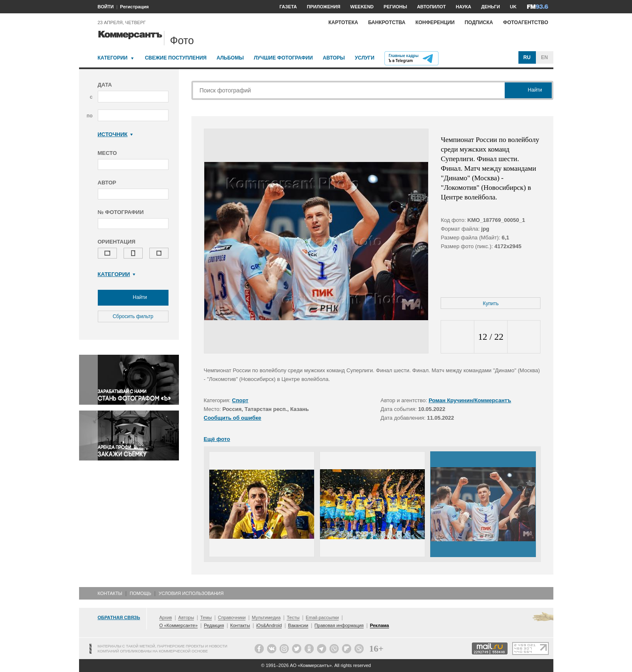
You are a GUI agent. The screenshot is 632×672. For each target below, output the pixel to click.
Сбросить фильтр (133, 316)
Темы (206, 617)
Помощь (141, 593)
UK (513, 7)
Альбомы (230, 58)
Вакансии (298, 625)
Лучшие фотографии (283, 58)
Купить (491, 304)
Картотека (343, 22)
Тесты (293, 617)
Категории (113, 58)
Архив (166, 617)
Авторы (334, 58)
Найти (133, 298)
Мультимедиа (266, 617)
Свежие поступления (176, 58)
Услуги (365, 58)
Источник (115, 134)
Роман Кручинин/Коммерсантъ (470, 400)
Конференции (435, 22)
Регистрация (135, 7)
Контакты (110, 593)
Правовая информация (339, 625)
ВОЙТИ (106, 7)
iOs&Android (269, 625)
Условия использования (191, 593)
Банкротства (387, 22)
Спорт (240, 400)
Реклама (379, 625)
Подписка (479, 22)
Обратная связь (119, 617)
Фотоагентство (526, 22)
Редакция (214, 625)
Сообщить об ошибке (233, 418)
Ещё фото (217, 439)
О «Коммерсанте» (178, 625)
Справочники (232, 617)
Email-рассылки (322, 617)
